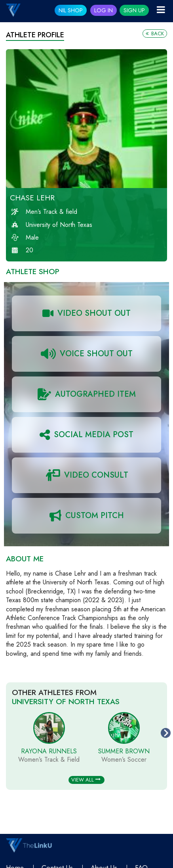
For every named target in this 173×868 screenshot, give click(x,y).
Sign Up (134, 10)
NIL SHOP (71, 10)
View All (86, 780)
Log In (104, 10)
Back (155, 34)
